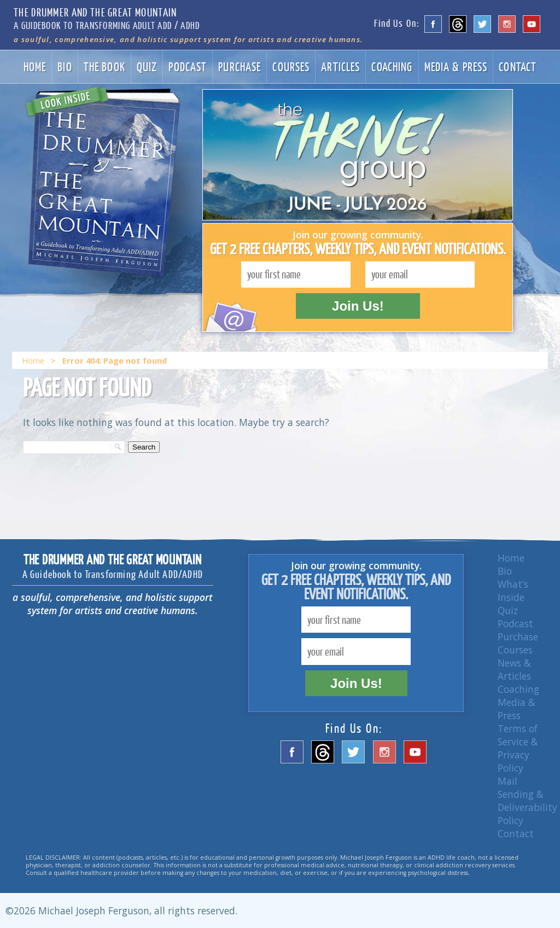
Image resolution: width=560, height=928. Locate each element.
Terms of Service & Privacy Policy (518, 748)
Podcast (188, 66)
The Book (104, 66)
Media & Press (456, 66)
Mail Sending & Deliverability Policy (527, 801)
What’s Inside (513, 591)
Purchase (240, 66)
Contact (518, 66)
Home (35, 66)
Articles (340, 66)
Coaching (392, 66)
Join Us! (358, 306)
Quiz (147, 66)
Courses (291, 66)
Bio (65, 66)
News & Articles (514, 669)
